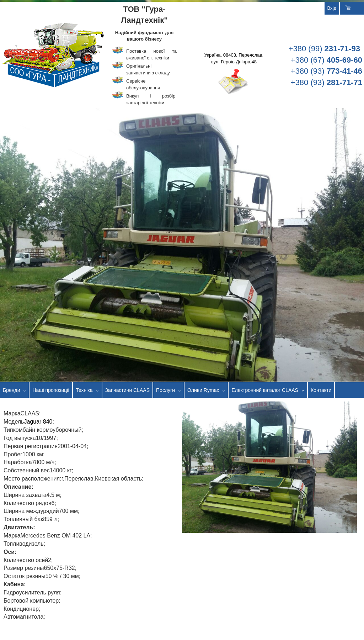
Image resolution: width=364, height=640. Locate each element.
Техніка (84, 390)
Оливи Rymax (203, 390)
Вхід (332, 8)
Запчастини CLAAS (128, 390)
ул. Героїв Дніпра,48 (235, 62)
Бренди (11, 390)
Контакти (321, 390)
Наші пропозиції (51, 390)
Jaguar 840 (38, 422)
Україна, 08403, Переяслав (233, 55)
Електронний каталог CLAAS (265, 390)
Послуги (165, 390)
